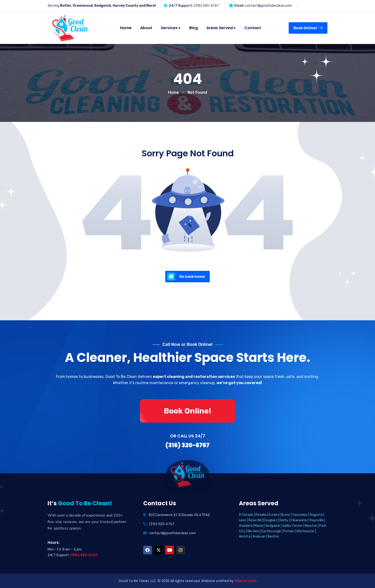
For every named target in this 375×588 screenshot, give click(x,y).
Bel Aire (253, 531)
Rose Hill (255, 520)
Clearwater (299, 520)
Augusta (316, 515)
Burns (286, 515)
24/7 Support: (181, 6)
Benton (273, 536)
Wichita (245, 536)
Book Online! (308, 28)
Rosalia (261, 515)
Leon (243, 520)
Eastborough (271, 531)
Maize (259, 526)
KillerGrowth (246, 581)
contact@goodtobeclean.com (269, 6)
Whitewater (305, 531)
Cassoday (300, 515)
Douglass (270, 520)
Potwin (289, 531)
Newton (311, 526)
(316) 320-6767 (206, 6)
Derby (284, 520)
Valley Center (292, 526)
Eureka (274, 515)
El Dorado (246, 515)
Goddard (245, 526)
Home (174, 92)
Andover (259, 536)
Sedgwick (273, 526)
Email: (239, 6)
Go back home (186, 277)
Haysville (317, 520)
